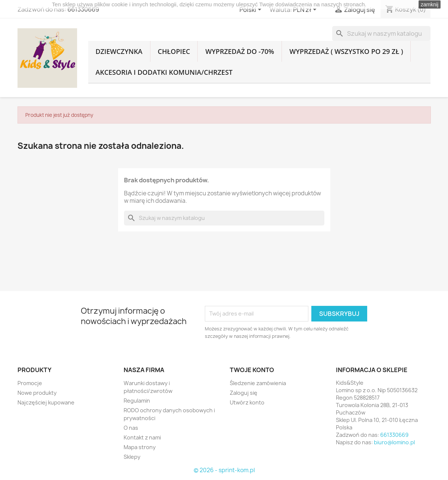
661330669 (83, 9)
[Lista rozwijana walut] (306, 10)
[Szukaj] (381, 33)
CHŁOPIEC (174, 51)
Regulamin (137, 401)
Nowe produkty (37, 393)
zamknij (430, 4)
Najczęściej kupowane (46, 402)
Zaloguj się (244, 393)
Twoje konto (252, 370)
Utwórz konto (247, 402)
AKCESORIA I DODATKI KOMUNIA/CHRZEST (164, 72)
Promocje (30, 383)
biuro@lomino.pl (394, 442)
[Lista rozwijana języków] (252, 10)
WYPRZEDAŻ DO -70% (240, 51)
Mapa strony (140, 447)
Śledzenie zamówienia (258, 383)
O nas (131, 428)
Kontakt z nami (142, 437)
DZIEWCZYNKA (119, 51)
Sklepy (132, 457)
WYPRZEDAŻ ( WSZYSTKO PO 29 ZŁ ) (346, 51)
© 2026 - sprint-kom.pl (224, 470)
